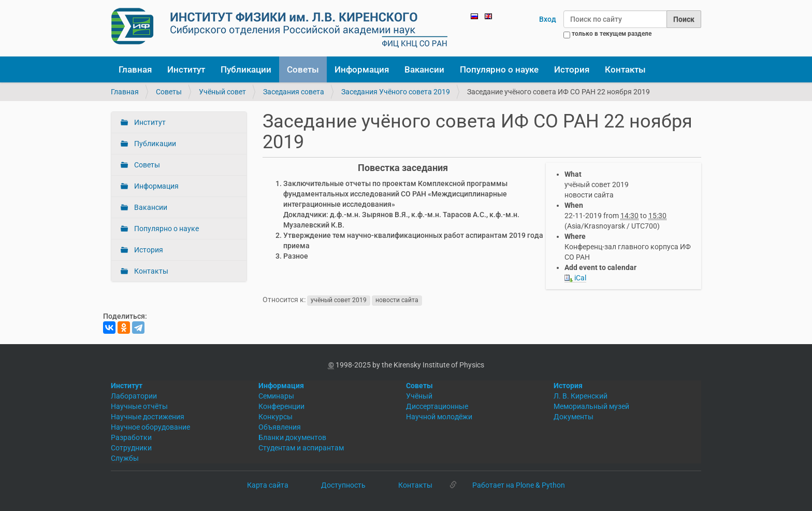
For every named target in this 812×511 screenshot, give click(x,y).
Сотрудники (131, 448)
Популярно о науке (499, 69)
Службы (125, 458)
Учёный (419, 396)
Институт (186, 69)
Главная (135, 69)
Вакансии (424, 69)
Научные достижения (148, 417)
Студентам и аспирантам (301, 448)
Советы (303, 69)
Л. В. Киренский (581, 396)
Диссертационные (437, 406)
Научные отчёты (139, 406)
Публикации (246, 69)
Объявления (280, 427)
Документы (574, 417)
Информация (362, 69)
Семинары (276, 396)
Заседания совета (294, 92)
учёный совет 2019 (339, 300)
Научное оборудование (150, 427)
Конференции (281, 406)
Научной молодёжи (439, 417)
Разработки (131, 437)
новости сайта (397, 300)
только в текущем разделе (612, 34)
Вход (548, 19)
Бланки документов (292, 437)
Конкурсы (275, 417)
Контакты (625, 69)
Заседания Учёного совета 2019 (396, 92)
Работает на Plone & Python (519, 485)
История (572, 69)
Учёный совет (222, 92)
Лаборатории (134, 396)
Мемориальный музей (591, 406)
